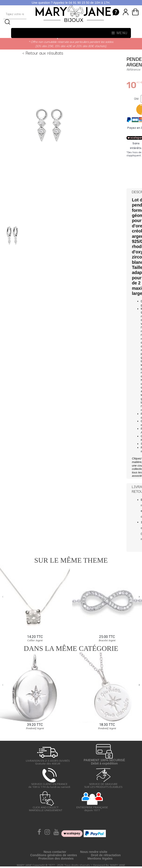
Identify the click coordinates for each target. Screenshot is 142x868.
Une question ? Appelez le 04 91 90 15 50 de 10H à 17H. (71, 3)
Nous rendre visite (94, 852)
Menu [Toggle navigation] (120, 33)
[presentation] (3, 597)
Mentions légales (100, 858)
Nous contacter (55, 852)
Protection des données (56, 858)
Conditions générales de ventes (54, 855)
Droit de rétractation (106, 855)
